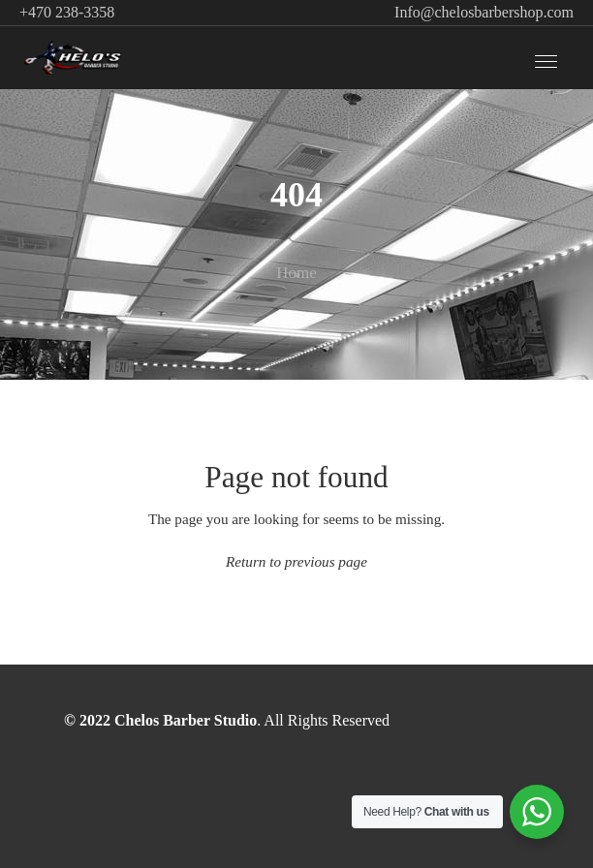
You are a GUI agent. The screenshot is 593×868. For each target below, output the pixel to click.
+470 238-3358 (67, 12)
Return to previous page (296, 561)
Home (296, 273)
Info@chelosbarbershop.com (484, 12)
